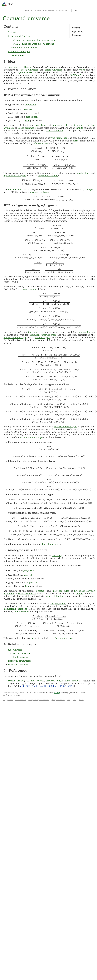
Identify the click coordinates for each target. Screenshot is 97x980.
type (53, 138)
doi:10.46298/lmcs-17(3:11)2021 (57, 686)
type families (85, 332)
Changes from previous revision (39, 700)
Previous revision (21, 700)
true (27, 120)
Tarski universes (54, 70)
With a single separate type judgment (33, 44)
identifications (83, 173)
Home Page (29, 11)
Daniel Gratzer (16, 681)
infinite (80, 128)
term (76, 141)
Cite (69, 700)
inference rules (61, 125)
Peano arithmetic (27, 128)
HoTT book (75, 75)
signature (41, 125)
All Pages (38, 11)
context (28, 109)
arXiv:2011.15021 (30, 686)
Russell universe (21, 653)
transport (90, 189)
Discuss (10, 700)
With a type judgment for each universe (34, 40)
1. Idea (12, 32)
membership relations (15, 609)
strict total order (54, 131)
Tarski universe (21, 657)
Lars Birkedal (73, 681)
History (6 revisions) (58, 700)
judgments (30, 105)
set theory (57, 556)
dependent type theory (19, 67)
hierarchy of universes (20, 661)
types (82, 70)
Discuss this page (62, 11)
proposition (32, 117)
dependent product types (43, 335)
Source (81, 700)
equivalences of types (15, 176)
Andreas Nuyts (55, 681)
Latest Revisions (49, 11)
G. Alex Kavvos (35, 681)
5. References (16, 55)
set (52, 604)
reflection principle (63, 638)
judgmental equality (48, 176)
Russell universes (29, 70)
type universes (25, 72)
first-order (80, 125)
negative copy (29, 289)
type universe (15, 650)
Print (74, 700)
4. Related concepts (19, 52)
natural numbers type (15, 338)
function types (36, 332)
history (57, 693)
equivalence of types (38, 192)
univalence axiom (17, 189)
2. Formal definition (19, 36)
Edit (4, 700)
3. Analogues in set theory (22, 48)
